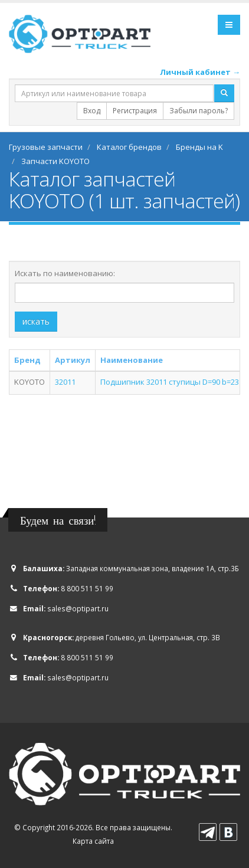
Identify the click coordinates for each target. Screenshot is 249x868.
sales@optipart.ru (78, 608)
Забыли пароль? (199, 111)
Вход (92, 111)
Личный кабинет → (200, 72)
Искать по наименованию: (65, 273)
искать (36, 321)
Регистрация (135, 111)
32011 (65, 382)
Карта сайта (93, 841)
